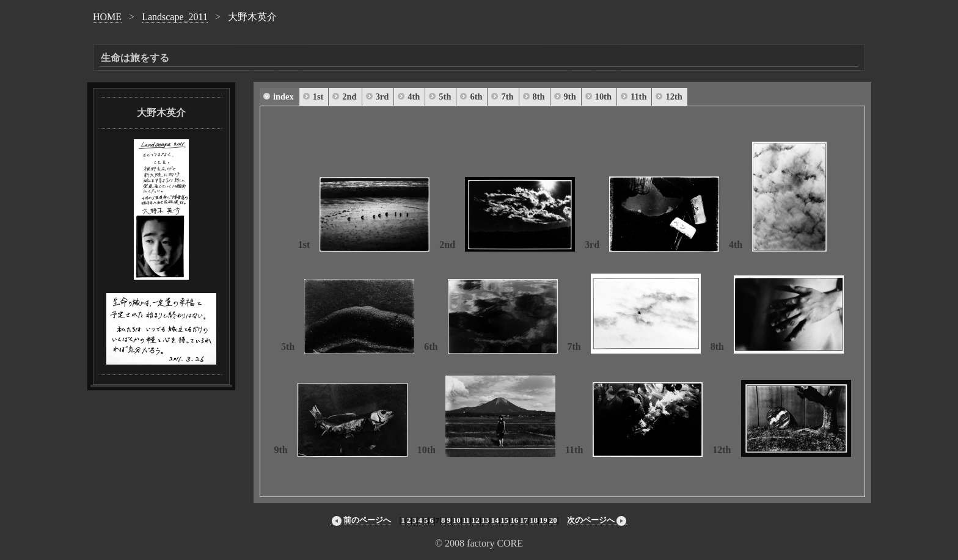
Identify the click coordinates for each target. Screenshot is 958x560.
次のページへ (598, 520)
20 (553, 520)
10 (457, 520)
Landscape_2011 (175, 17)
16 (514, 520)
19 (543, 520)
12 (476, 520)
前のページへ (360, 520)
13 (485, 520)
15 (504, 520)
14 (495, 520)
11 (466, 520)
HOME (107, 17)
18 (534, 520)
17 (524, 520)
